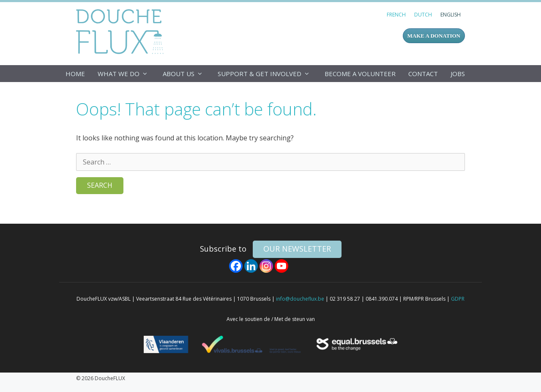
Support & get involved (268, 74)
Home (75, 74)
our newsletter (297, 249)
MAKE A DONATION (434, 36)
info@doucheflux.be (300, 299)
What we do (127, 74)
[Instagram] (266, 266)
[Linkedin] (251, 266)
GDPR (458, 299)
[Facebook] (236, 266)
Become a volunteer (360, 74)
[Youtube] (281, 266)
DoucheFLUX (122, 31)
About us (187, 74)
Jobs (458, 74)
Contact (423, 74)
